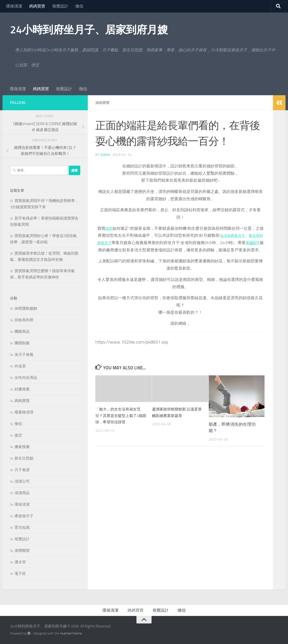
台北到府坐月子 (234, 235)
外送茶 (20, 366)
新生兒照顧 (24, 458)
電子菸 (20, 574)
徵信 (79, 6)
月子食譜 (22, 470)
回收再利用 (24, 320)
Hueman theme (71, 633)
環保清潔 (14, 6)
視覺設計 (60, 6)
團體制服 (22, 343)
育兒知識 (22, 527)
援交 (18, 435)
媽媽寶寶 (37, 6)
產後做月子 (24, 516)
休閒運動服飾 (26, 308)
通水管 (20, 562)
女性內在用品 (26, 378)
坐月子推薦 (24, 355)
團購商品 (22, 332)
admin (105, 155)
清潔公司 (22, 481)
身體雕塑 (22, 551)
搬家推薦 (22, 447)
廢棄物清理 (24, 412)
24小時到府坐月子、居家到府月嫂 (89, 30)
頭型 (109, 228)
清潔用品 (22, 493)
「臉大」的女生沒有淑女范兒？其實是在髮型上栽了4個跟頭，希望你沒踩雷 (121, 423)
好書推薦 (22, 389)
